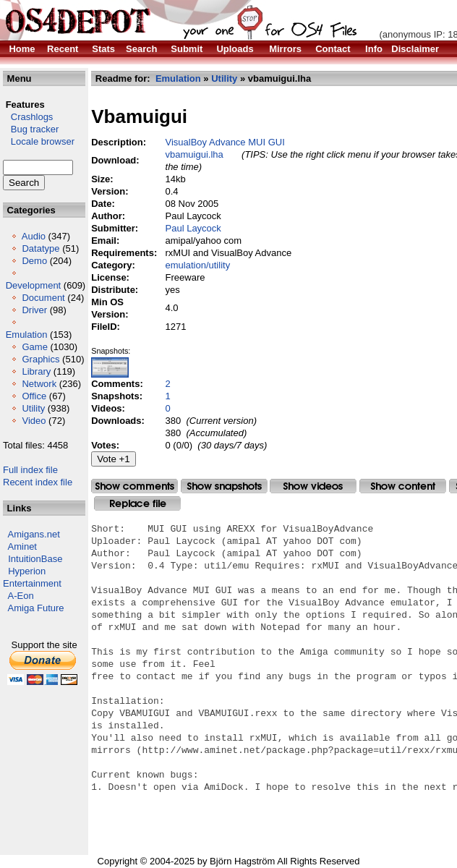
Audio (34, 236)
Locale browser (39, 141)
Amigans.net (34, 534)
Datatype (40, 248)
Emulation (27, 335)
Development (34, 285)
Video (34, 421)
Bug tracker (31, 129)
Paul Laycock (193, 228)
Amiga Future (36, 608)
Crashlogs (28, 117)
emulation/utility (198, 265)
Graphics (40, 359)
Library (36, 371)
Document (43, 298)
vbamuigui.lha (195, 154)
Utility (33, 408)
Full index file (30, 470)
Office (34, 396)
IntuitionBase (35, 559)
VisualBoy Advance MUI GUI (225, 142)
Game (34, 347)
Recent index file (38, 482)
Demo (34, 261)
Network (39, 384)
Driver (34, 310)
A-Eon (21, 596)
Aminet (22, 546)
